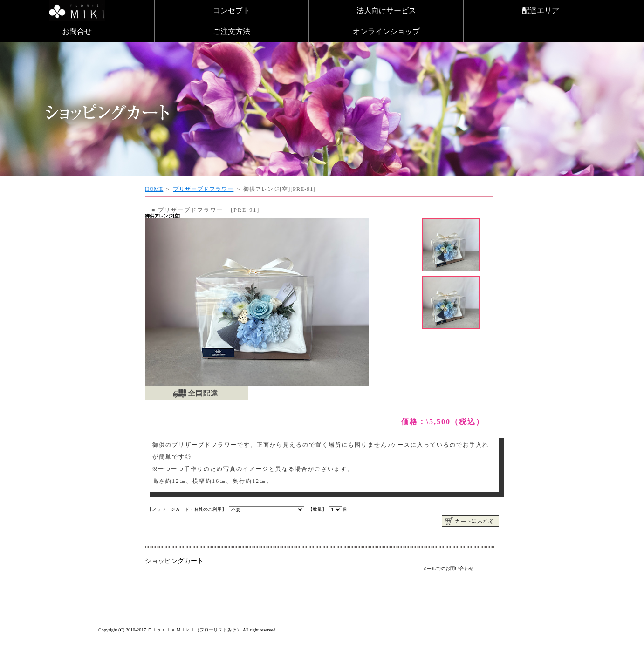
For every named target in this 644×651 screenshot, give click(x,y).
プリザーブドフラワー (203, 189)
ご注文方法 (232, 31)
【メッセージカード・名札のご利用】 (187, 509)
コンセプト (232, 10)
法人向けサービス (386, 10)
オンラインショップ (386, 31)
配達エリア (541, 10)
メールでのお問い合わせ (448, 568)
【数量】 (317, 509)
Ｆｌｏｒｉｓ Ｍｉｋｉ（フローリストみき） (195, 630)
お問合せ (77, 31)
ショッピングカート (174, 561)
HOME (154, 189)
